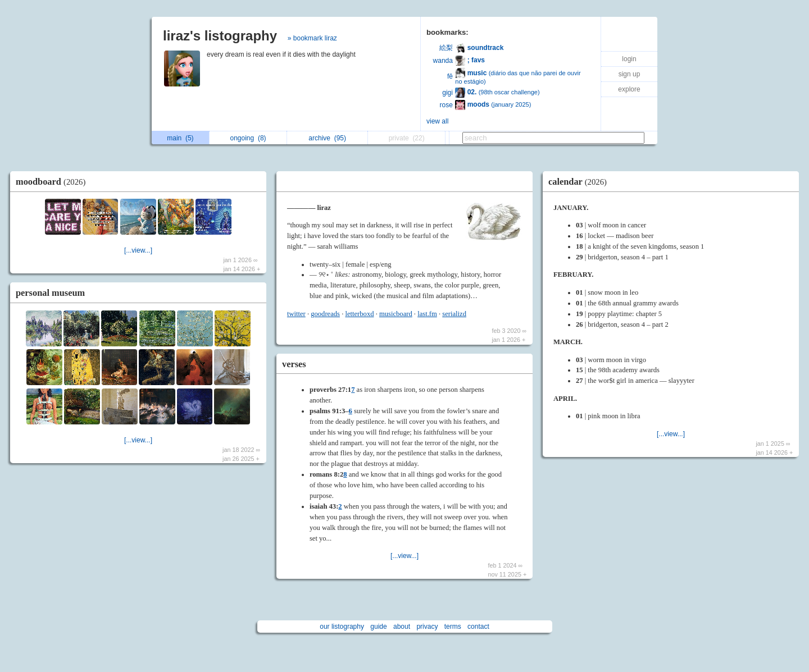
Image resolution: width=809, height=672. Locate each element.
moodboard (53, 182)
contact (478, 627)
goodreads (325, 314)
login (629, 59)
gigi (447, 93)
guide (378, 627)
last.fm (427, 314)
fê (450, 76)
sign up (630, 74)
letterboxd (359, 314)
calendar (580, 182)
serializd (454, 314)
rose (446, 105)
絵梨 (446, 48)
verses (294, 364)
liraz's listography (220, 36)
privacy (427, 627)
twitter (296, 314)
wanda (443, 61)
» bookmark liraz (312, 38)
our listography (342, 627)
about (402, 627)
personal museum (50, 293)
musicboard (396, 314)
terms (453, 627)
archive (327, 138)
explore (629, 89)
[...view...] (138, 250)
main (180, 138)
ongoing (248, 138)
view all (437, 121)
